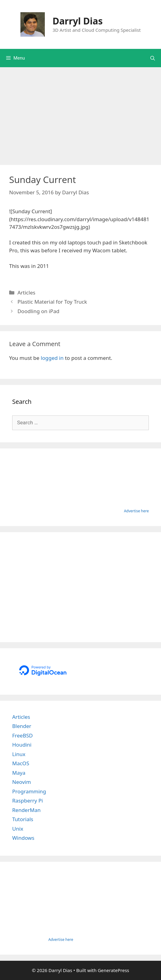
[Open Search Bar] (153, 58)
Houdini (22, 745)
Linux (19, 754)
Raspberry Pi (28, 801)
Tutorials (23, 819)
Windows (23, 838)
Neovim (21, 782)
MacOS (21, 763)
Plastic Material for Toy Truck (52, 302)
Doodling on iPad (38, 311)
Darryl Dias (78, 21)
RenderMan (26, 810)
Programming (29, 791)
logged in (52, 358)
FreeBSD (22, 735)
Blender (22, 726)
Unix (18, 829)
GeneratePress (113, 970)
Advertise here (136, 511)
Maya (19, 773)
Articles (26, 293)
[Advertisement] (80, 113)
